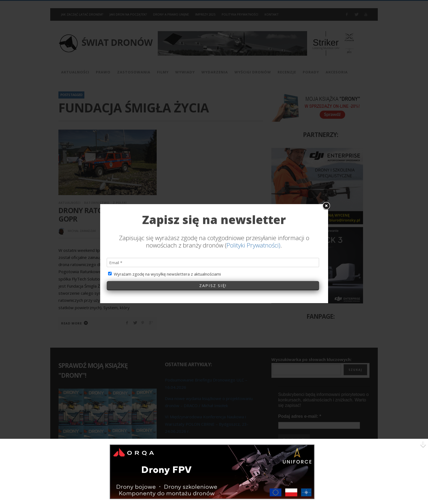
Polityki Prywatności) (253, 209)
